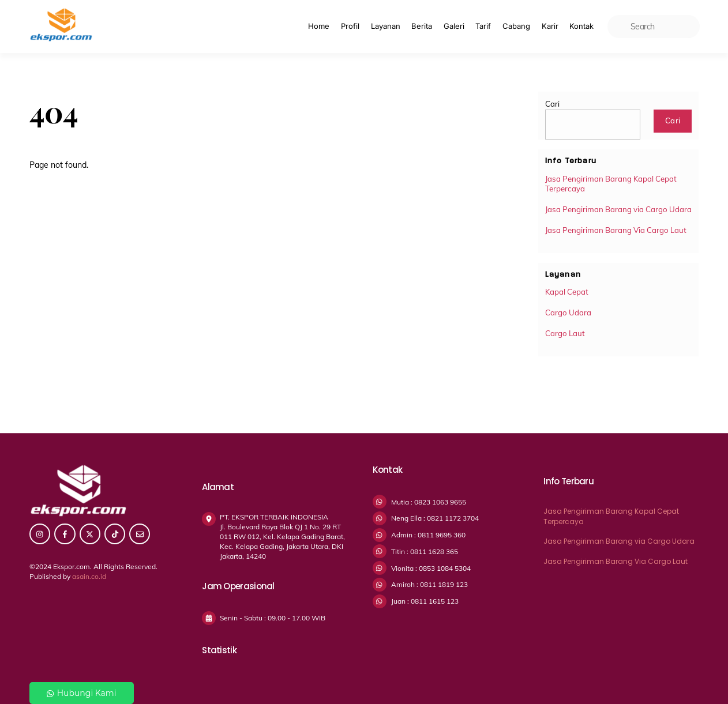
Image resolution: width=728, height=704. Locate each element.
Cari (552, 104)
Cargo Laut (565, 333)
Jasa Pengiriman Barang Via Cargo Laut (616, 230)
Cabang (516, 26)
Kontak (581, 26)
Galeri (454, 26)
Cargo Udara (568, 313)
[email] (140, 533)
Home (319, 26)
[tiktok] (115, 533)
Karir (550, 26)
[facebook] (65, 533)
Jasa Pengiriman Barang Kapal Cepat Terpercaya (611, 184)
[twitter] (90, 533)
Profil (350, 26)
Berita (422, 26)
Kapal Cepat (567, 292)
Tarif (483, 26)
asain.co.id (89, 576)
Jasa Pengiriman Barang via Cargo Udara (618, 209)
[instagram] (40, 533)
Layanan (386, 26)
